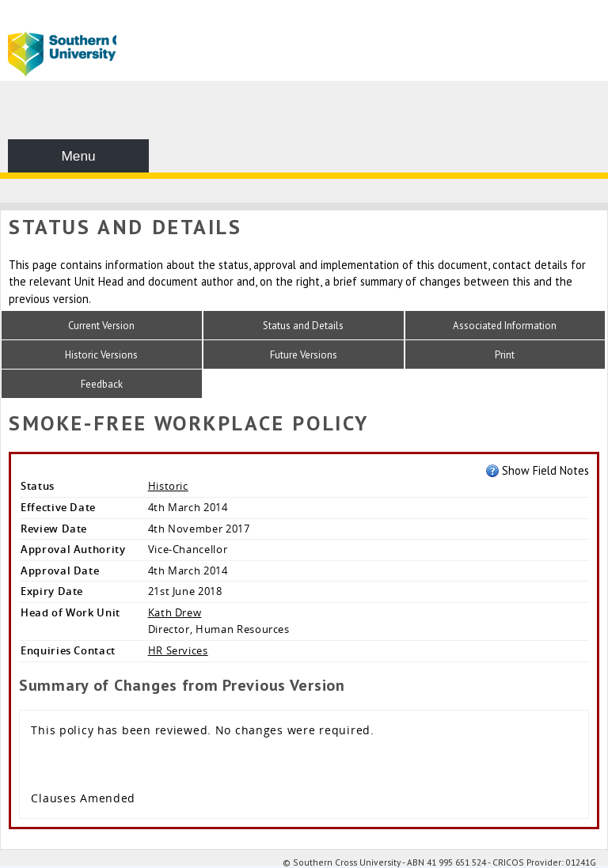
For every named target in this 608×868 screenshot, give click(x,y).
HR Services (178, 650)
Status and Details (303, 326)
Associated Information (505, 326)
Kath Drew (175, 612)
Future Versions (304, 355)
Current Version (101, 326)
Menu (78, 156)
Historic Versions (101, 355)
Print (505, 355)
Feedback (102, 384)
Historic (168, 486)
